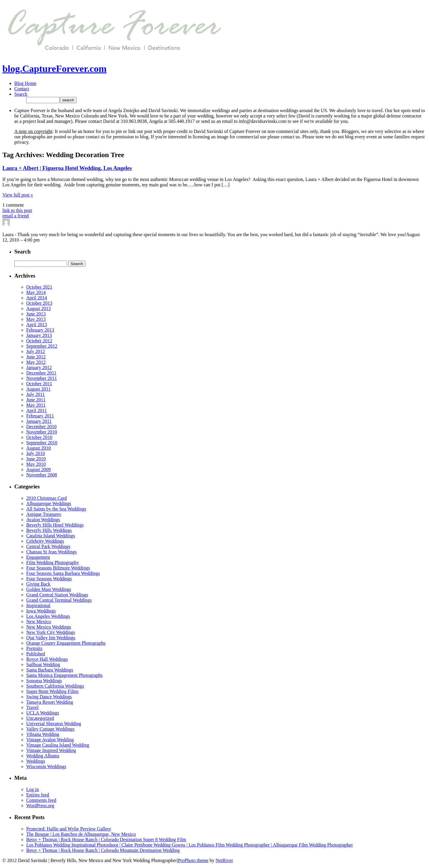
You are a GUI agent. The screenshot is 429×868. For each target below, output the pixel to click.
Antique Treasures (44, 514)
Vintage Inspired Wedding (51, 750)
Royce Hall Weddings (47, 659)
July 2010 (36, 453)
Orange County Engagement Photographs (66, 643)
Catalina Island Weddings (51, 536)
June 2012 (36, 357)
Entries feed (38, 795)
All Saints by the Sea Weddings (56, 509)
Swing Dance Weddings (49, 697)
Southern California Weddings (55, 686)
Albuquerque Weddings (49, 503)
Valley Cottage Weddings (50, 729)
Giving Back (38, 584)
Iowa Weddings (41, 611)
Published (36, 654)
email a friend (16, 216)
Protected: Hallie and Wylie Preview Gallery (69, 829)
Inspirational (38, 605)
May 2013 (36, 319)
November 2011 (42, 378)
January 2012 (39, 368)
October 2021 (39, 287)
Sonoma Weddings (44, 681)
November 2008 (42, 475)
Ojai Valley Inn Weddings (51, 638)
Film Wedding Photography (53, 563)
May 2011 (36, 405)
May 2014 (36, 292)
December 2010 (41, 427)
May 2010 (36, 464)
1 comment (13, 205)
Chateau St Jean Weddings (52, 552)
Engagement (38, 557)
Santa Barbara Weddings (50, 670)
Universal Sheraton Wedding (54, 724)
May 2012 (36, 362)
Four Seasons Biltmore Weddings (58, 568)
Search (21, 94)
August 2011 (38, 389)
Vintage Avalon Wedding (50, 740)
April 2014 (37, 298)
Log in (32, 789)
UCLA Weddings (43, 713)
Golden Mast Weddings (49, 589)
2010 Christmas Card (46, 498)
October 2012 (39, 341)
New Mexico (39, 622)
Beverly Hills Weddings (49, 530)
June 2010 (36, 459)
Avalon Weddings (43, 520)
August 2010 (38, 448)
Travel (32, 707)
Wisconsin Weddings (46, 766)
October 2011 (39, 384)
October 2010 (39, 437)
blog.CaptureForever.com (55, 69)
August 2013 (38, 308)
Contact (22, 89)
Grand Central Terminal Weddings (59, 600)
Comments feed (41, 800)
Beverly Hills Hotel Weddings (55, 525)
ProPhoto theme (193, 860)
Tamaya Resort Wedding (50, 702)
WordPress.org (40, 806)
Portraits (34, 648)
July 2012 (36, 351)
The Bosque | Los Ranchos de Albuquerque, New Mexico (81, 834)
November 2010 (42, 432)
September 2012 (42, 346)
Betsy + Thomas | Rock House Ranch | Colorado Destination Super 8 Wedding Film (106, 840)
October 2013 (39, 303)
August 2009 (38, 469)
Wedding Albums (43, 756)
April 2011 (36, 410)
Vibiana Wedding (43, 734)
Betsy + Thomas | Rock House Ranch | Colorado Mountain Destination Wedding (103, 850)
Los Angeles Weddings (48, 616)
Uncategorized (40, 718)
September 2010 (42, 443)
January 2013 (39, 335)
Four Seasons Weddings (49, 579)
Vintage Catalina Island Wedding (58, 745)
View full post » (18, 195)
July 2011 (35, 394)
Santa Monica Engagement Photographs (64, 675)
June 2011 (36, 400)
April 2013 (37, 325)
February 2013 (40, 330)
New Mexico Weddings (49, 627)
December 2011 (41, 373)
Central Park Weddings (48, 546)
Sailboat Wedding (43, 664)
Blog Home (25, 83)
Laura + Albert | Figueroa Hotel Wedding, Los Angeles (67, 168)
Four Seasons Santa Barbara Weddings (63, 573)
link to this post (17, 210)
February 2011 (40, 416)
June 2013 (36, 314)
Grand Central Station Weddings (57, 595)
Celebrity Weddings (45, 541)
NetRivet (224, 860)
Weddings (36, 761)
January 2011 (39, 421)
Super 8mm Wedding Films (52, 691)
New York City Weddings (51, 632)
